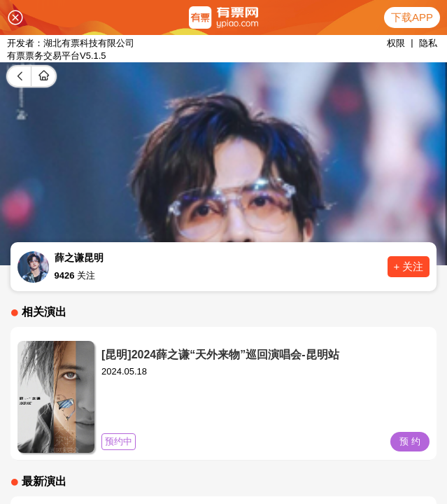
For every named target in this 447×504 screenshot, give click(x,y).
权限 (396, 43)
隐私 (428, 43)
